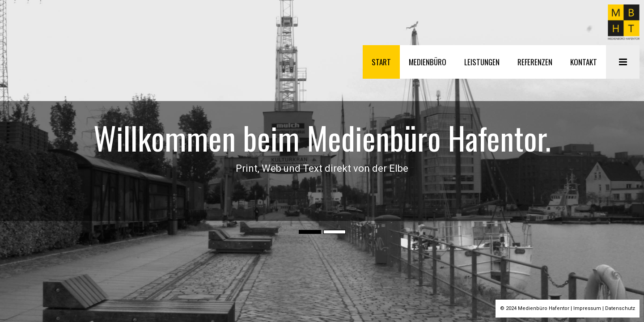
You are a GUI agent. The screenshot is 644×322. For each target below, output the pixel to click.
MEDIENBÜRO (428, 62)
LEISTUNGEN (482, 62)
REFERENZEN (535, 62)
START (382, 62)
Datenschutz (620, 308)
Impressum (587, 308)
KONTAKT (584, 62)
